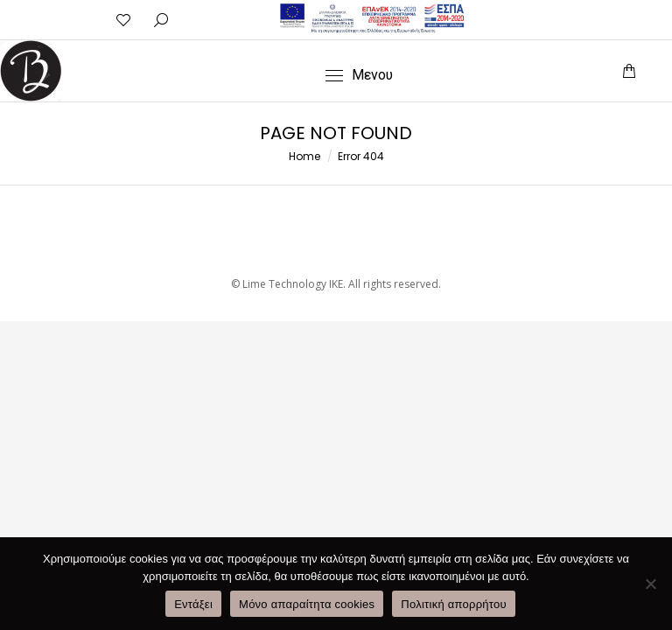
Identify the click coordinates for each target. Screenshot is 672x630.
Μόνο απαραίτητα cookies (307, 604)
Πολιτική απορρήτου (453, 604)
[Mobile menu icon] (359, 75)
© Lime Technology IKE (287, 284)
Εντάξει (193, 604)
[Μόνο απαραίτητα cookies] (650, 584)
